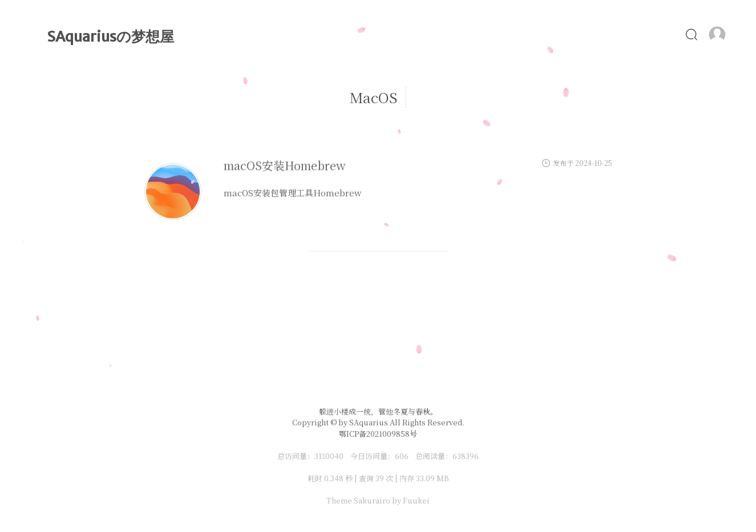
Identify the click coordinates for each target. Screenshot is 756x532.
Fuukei (416, 500)
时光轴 (404, 34)
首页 (308, 34)
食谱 (618, 34)
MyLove (462, 34)
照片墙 (569, 34)
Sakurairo (372, 500)
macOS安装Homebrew (285, 176)
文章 (354, 34)
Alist (517, 34)
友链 (663, 34)
